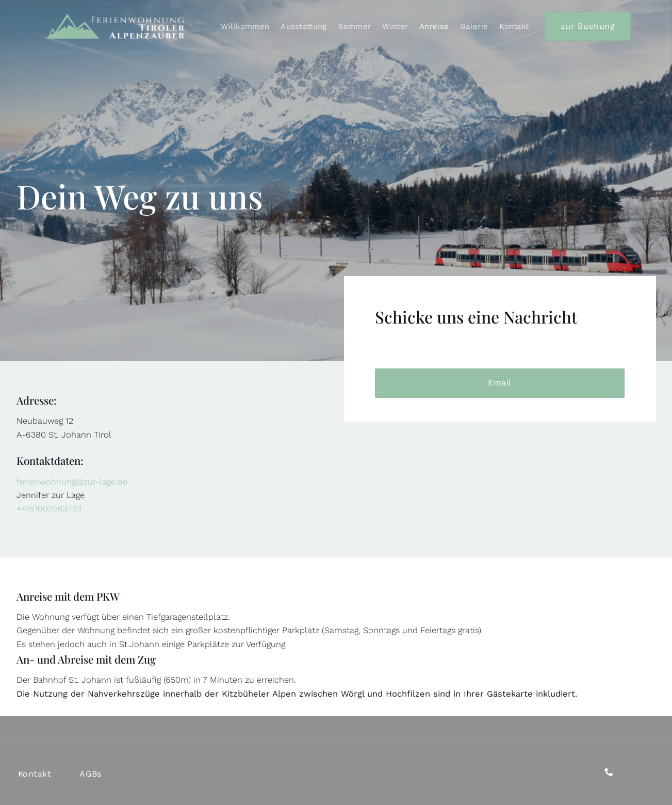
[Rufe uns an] (609, 773)
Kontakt (514, 26)
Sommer (355, 26)
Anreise (434, 26)
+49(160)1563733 (49, 509)
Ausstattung (304, 26)
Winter (395, 26)
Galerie (474, 26)
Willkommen (245, 26)
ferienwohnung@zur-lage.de (72, 482)
